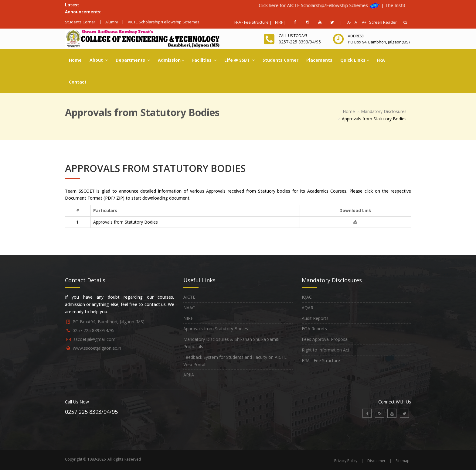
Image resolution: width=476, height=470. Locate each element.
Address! (356, 36)
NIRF (188, 318)
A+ (363, 22)
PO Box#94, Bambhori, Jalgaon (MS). (109, 322)
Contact (78, 82)
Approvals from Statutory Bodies (216, 329)
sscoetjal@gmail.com (94, 339)
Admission (171, 60)
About (99, 60)
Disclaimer (376, 461)
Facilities (204, 60)
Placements (319, 60)
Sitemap (403, 461)
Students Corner (80, 22)
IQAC (307, 297)
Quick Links (355, 60)
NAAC (189, 308)
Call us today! (293, 36)
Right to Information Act (326, 350)
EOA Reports (314, 329)
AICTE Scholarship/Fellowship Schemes (164, 22)
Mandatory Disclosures (384, 111)
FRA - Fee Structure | (253, 22)
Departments (133, 60)
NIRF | (280, 22)
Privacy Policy (346, 461)
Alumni (112, 22)
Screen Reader (383, 22)
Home (75, 60)
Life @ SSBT (240, 60)
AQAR (308, 308)
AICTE (189, 297)
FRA (381, 60)
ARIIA (189, 375)
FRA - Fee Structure (321, 360)
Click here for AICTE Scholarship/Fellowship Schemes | (342, 5)
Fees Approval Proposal (325, 339)
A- (348, 22)
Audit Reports (315, 318)
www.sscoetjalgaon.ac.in (97, 348)
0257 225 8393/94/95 (93, 330)
